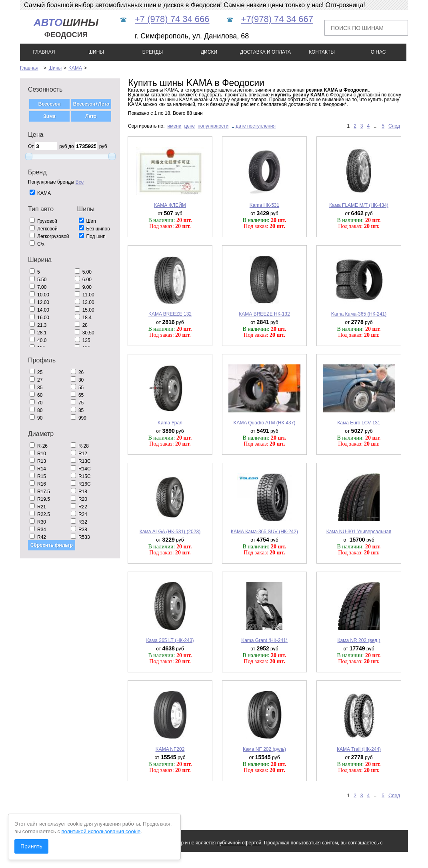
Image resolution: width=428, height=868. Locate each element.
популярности (213, 126)
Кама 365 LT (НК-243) (170, 640)
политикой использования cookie (101, 831)
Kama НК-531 (264, 205)
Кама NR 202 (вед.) (359, 640)
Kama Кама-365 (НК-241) (359, 314)
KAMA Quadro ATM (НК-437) (265, 423)
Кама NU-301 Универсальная (359, 532)
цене (190, 126)
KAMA (75, 68)
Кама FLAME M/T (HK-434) (359, 205)
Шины (55, 68)
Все (80, 182)
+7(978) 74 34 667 (277, 19)
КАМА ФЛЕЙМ (170, 205)
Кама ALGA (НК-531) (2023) (170, 532)
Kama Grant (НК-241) (264, 640)
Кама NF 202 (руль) (264, 749)
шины (66, 28)
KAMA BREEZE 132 (170, 314)
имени (175, 126)
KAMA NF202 (170, 749)
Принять (31, 846)
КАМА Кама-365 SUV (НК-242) (264, 532)
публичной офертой (239, 843)
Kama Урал (170, 423)
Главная (29, 68)
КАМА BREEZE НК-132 (264, 314)
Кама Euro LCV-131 (359, 423)
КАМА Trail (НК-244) (359, 749)
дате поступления (256, 126)
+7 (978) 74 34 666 (172, 19)
